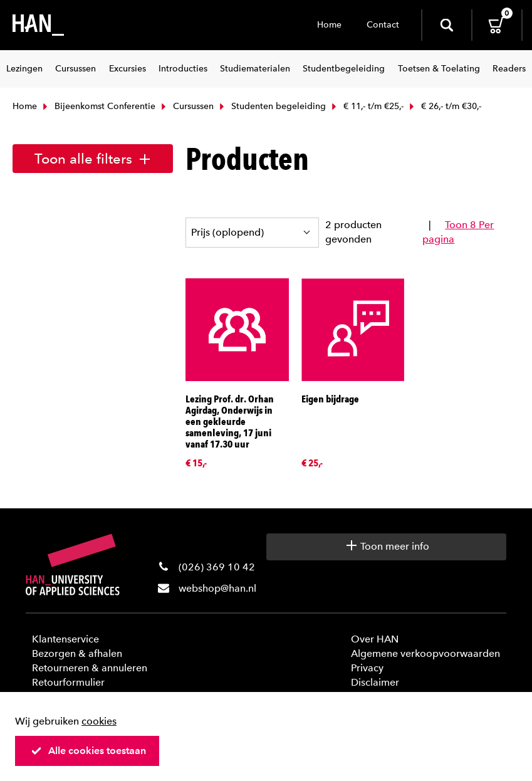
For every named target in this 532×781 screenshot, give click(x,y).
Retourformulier (68, 682)
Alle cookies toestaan (88, 751)
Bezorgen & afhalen (77, 653)
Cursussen (186, 106)
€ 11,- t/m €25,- (366, 106)
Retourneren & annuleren (90, 668)
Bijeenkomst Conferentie (98, 106)
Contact (383, 25)
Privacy (367, 668)
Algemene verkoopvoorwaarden (425, 653)
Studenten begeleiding (271, 106)
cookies (99, 721)
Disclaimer (375, 682)
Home (329, 25)
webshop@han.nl (217, 588)
